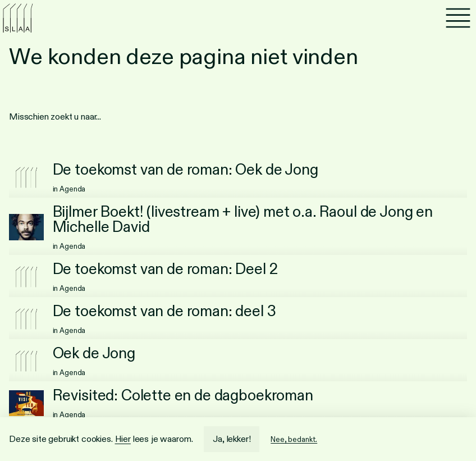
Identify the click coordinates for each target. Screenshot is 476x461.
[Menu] (458, 18)
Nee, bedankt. (294, 439)
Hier (123, 439)
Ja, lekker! (232, 439)
